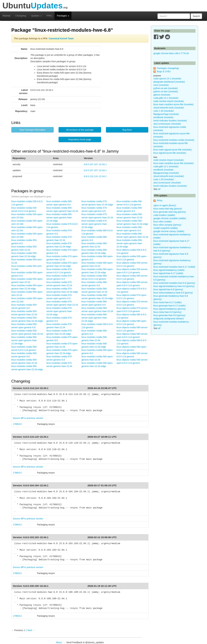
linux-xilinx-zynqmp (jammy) (167, 225)
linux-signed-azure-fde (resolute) (170, 153)
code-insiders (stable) (164, 215)
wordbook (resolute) (163, 117)
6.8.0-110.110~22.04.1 (95, 176)
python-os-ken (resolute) (166, 91)
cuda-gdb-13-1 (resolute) (166, 98)
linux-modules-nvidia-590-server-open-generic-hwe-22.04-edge (130, 243)
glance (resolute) (162, 95)
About (59, 642)
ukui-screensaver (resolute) (167, 124)
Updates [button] (36, 16)
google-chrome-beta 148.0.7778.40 (171, 53)
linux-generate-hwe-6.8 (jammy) (169, 315)
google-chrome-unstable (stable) (170, 218)
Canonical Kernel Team (61, 38)
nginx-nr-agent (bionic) (165, 205)
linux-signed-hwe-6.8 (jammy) (168, 289)
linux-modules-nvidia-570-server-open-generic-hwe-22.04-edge (59, 311)
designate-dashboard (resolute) (169, 82)
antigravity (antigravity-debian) (169, 319)
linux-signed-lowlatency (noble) (169, 270)
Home (6, 16)
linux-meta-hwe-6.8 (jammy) (167, 312)
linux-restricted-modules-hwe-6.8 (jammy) (174, 283)
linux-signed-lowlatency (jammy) (170, 309)
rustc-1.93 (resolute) (164, 111)
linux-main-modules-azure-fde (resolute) (174, 104)
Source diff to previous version (28, 418)
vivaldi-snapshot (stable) (166, 228)
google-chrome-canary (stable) (169, 231)
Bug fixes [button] (127, 130)
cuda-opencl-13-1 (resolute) (167, 79)
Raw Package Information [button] (33, 130)
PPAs (49, 16)
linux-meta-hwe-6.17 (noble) (168, 302)
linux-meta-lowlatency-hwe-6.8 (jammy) (173, 293)
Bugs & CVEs (164, 71)
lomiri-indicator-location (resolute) (170, 121)
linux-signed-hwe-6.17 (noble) (168, 273)
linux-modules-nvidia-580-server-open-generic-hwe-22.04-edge (94, 318)
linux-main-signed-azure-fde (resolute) (173, 150)
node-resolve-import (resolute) (169, 101)
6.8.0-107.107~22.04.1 (95, 164)
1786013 (17, 424)
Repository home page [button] (80, 139)
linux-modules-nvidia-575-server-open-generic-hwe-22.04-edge (94, 224)
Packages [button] (63, 16)
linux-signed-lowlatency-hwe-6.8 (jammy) (174, 286)
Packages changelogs (168, 68)
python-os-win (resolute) (166, 88)
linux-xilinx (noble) (163, 222)
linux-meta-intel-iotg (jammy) (168, 209)
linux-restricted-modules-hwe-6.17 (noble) (174, 267)
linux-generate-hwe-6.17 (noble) (169, 306)
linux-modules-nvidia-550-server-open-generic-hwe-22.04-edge (24, 340)
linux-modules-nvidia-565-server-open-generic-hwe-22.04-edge (59, 218)
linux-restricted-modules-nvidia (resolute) (174, 140)
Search (196, 16)
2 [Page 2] (26, 630)
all (159, 189)
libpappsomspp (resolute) (166, 114)
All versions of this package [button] (80, 130)
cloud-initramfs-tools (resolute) (169, 108)
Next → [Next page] (31, 630)
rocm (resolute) (161, 85)
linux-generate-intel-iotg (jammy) (170, 212)
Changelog (21, 16)
